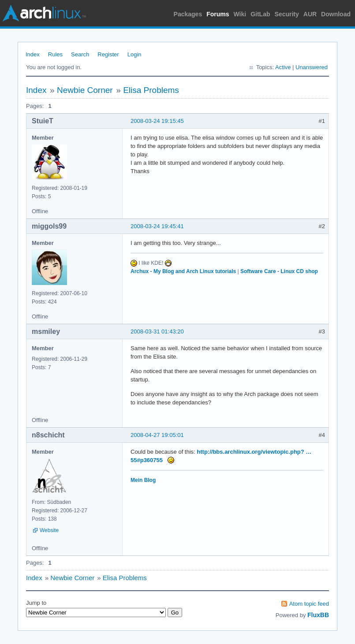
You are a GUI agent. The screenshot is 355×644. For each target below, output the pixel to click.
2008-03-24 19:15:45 (157, 121)
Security (287, 14)
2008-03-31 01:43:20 (157, 331)
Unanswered (312, 67)
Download (336, 14)
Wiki (240, 14)
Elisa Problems (151, 90)
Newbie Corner (85, 90)
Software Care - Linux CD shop (279, 271)
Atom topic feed (309, 604)
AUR (310, 14)
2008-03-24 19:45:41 (157, 226)
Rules (55, 54)
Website (49, 530)
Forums (218, 14)
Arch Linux (44, 13)
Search (80, 54)
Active (283, 67)
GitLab (260, 14)
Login (135, 54)
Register (108, 54)
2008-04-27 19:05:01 (157, 435)
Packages (188, 14)
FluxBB (318, 615)
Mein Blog (143, 480)
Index (33, 54)
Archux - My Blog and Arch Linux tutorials (183, 271)
